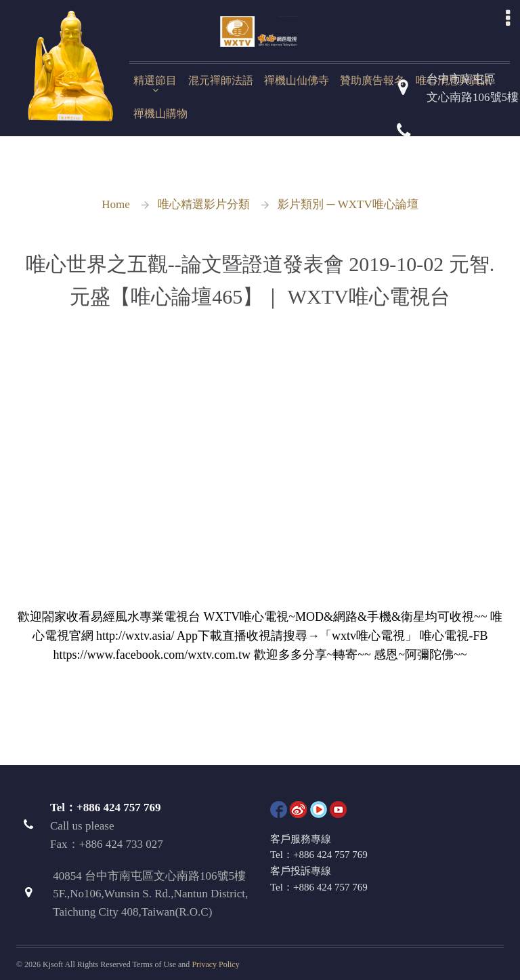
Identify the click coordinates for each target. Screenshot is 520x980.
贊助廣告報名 (372, 80)
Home (116, 204)
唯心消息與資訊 (454, 80)
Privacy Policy (215, 964)
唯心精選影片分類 (204, 204)
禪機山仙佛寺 (297, 80)
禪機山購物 (160, 114)
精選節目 (155, 80)
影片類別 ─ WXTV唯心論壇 (348, 204)
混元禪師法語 (221, 80)
